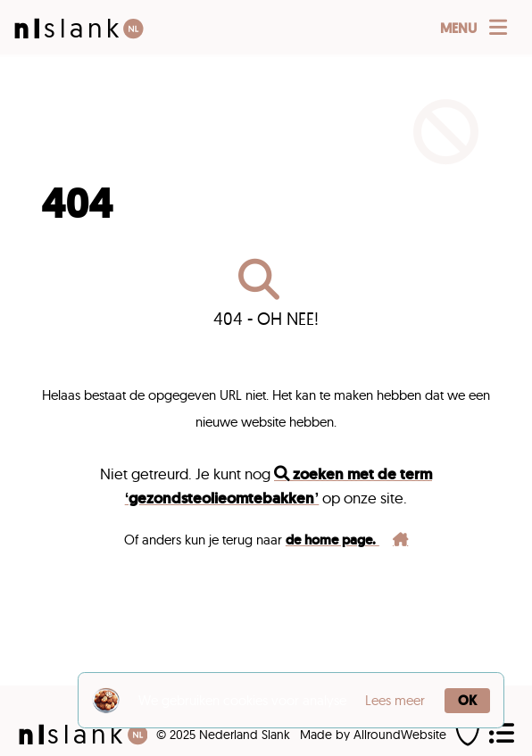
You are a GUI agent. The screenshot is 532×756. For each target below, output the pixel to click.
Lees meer (395, 700)
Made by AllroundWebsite (373, 735)
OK (467, 701)
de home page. (347, 540)
